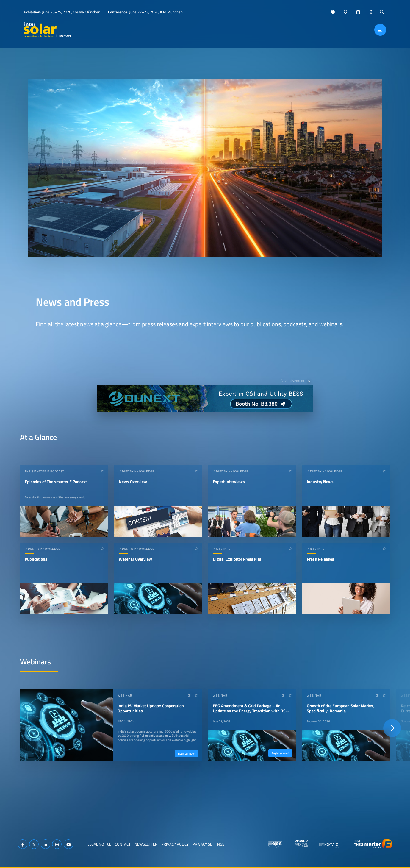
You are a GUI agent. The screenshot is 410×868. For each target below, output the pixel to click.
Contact (123, 844)
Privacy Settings (208, 844)
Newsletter (146, 844)
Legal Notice (99, 844)
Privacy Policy (175, 844)
